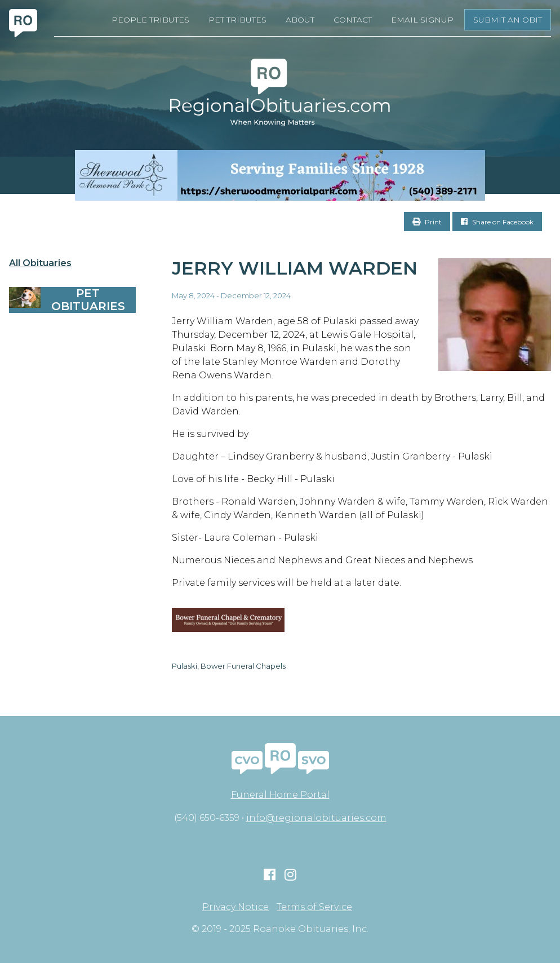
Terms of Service (314, 907)
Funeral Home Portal (280, 795)
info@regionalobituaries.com (316, 818)
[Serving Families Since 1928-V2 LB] (280, 175)
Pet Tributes (237, 20)
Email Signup (422, 20)
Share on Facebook (497, 222)
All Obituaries (40, 263)
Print (427, 222)
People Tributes (150, 20)
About (300, 20)
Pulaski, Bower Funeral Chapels (229, 666)
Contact (353, 20)
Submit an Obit (508, 20)
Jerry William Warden (295, 268)
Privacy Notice (235, 907)
